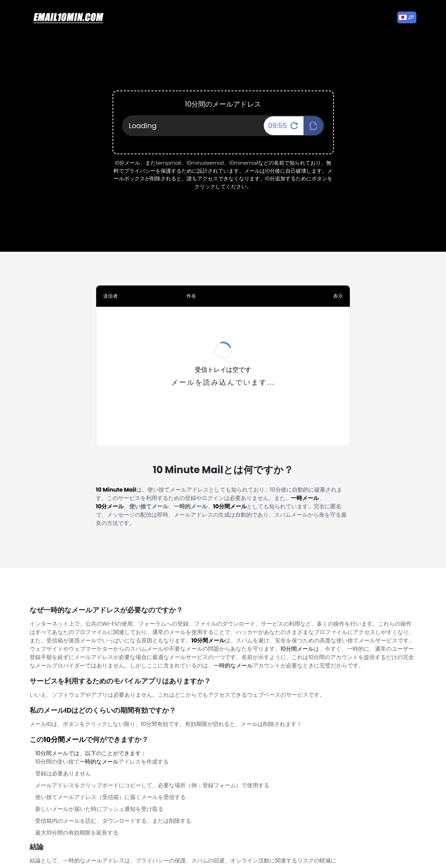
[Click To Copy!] (313, 126)
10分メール (110, 506)
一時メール (305, 498)
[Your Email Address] (223, 126)
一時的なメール (233, 666)
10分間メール (230, 506)
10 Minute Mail (116, 490)
